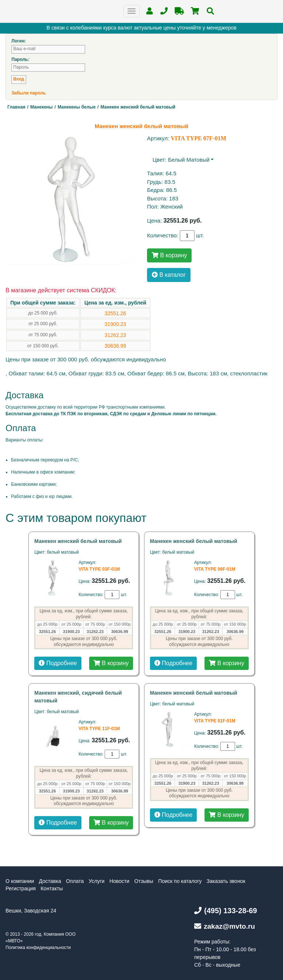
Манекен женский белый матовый (78, 541)
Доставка (50, 881)
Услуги (97, 881)
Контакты (52, 888)
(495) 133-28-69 (226, 911)
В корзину (169, 255)
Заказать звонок (226, 881)
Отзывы (144, 881)
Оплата (75, 881)
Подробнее (58, 663)
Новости (119, 881)
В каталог (169, 275)
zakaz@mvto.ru (225, 926)
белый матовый (189, 160)
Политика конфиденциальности (38, 948)
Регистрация (21, 888)
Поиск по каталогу (180, 881)
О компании (20, 881)
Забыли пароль (29, 93)
